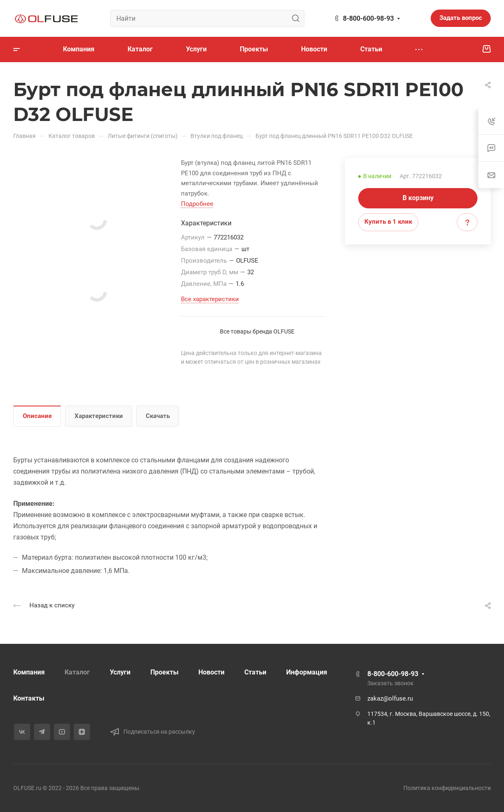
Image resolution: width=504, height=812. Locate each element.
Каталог (77, 672)
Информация (307, 672)
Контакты (29, 698)
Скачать (158, 416)
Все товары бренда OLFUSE (257, 331)
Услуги (120, 672)
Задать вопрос (461, 18)
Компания (29, 672)
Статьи (255, 672)
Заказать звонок (391, 683)
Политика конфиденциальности (447, 788)
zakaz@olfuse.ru (390, 698)
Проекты (164, 672)
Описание (37, 416)
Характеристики (99, 416)
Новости (211, 672)
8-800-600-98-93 (368, 18)
